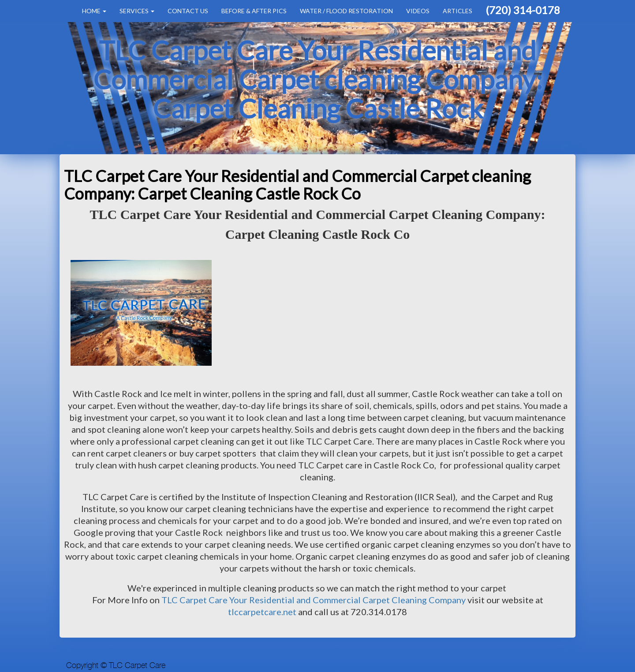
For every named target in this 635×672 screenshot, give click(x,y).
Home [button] (94, 11)
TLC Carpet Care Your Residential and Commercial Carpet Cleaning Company (314, 600)
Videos (418, 11)
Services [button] (137, 11)
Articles (458, 11)
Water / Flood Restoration (346, 11)
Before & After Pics (254, 11)
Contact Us (188, 11)
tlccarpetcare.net (263, 612)
